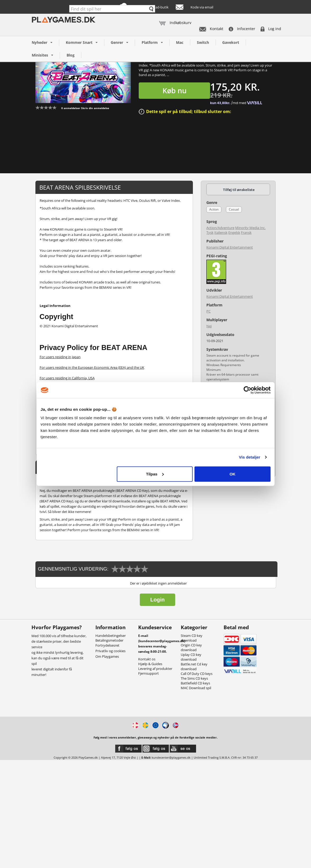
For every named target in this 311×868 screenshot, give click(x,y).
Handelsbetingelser (111, 636)
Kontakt (211, 29)
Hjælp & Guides (150, 664)
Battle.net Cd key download (194, 666)
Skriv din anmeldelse (95, 108)
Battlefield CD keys (195, 683)
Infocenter (242, 29)
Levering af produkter (155, 669)
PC (208, 311)
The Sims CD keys (194, 678)
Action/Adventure (220, 228)
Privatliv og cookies (110, 651)
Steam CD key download (192, 638)
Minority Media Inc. (250, 228)
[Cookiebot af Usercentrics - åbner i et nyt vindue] (247, 390)
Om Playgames (107, 656)
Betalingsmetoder (109, 640)
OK (233, 474)
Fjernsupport (148, 673)
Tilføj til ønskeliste (239, 190)
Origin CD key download (191, 647)
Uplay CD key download (191, 657)
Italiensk (221, 232)
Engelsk (234, 232)
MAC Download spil (196, 688)
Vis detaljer (250, 457)
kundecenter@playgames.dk (171, 757)
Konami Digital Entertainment (230, 247)
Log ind (271, 29)
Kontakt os (147, 659)
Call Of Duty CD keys (197, 674)
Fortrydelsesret (107, 645)
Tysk (210, 232)
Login (157, 600)
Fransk (246, 232)
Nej (209, 326)
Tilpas (155, 474)
